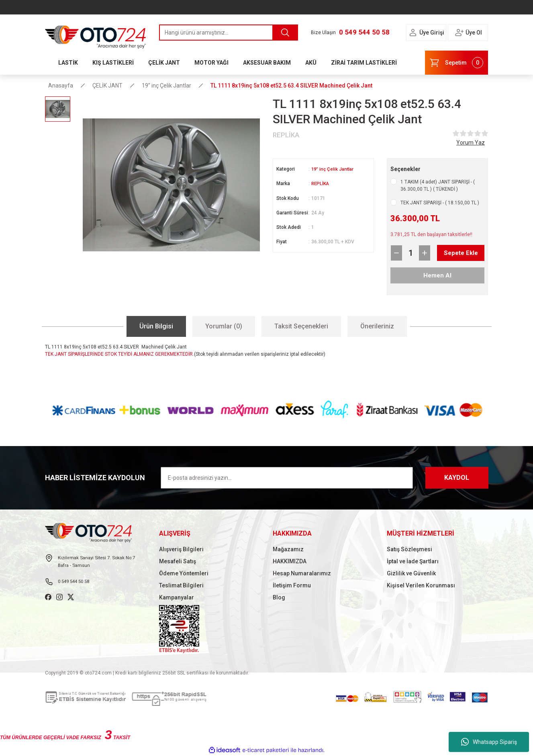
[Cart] (456, 63)
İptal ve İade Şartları (413, 561)
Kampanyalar (177, 597)
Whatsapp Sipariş (489, 742)
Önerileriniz (377, 326)
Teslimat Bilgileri (181, 585)
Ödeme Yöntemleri (184, 573)
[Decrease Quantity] (396, 253)
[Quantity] (410, 253)
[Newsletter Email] (287, 478)
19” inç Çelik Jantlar (334, 169)
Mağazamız (288, 549)
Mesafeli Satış (178, 561)
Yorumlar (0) (224, 326)
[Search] (229, 33)
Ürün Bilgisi (156, 326)
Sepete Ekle (454, 253)
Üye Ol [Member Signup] (474, 33)
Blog (279, 597)
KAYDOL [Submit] (457, 478)
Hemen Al (438, 275)
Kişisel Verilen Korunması (421, 585)
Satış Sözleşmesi (409, 549)
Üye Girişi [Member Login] (432, 33)
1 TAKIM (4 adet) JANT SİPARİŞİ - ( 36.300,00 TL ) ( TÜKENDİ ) (438, 185)
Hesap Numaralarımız (302, 573)
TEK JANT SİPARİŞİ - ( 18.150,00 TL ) (440, 203)
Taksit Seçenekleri (301, 326)
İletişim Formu (292, 585)
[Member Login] (413, 33)
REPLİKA (321, 183)
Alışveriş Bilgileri (181, 549)
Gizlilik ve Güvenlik (411, 573)
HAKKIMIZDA (290, 561)
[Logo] (96, 35)
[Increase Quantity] (425, 253)
